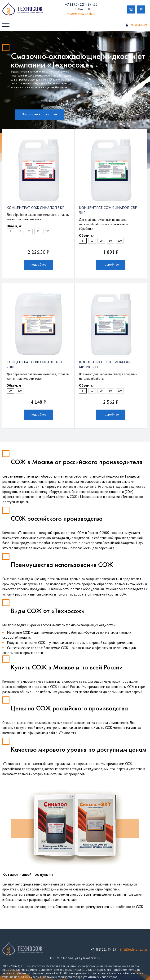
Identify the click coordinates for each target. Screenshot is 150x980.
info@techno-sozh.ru (81, 14)
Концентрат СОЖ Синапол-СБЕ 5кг (107, 208)
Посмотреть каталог (40, 115)
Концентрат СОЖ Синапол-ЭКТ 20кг (36, 359)
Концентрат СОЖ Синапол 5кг (31, 208)
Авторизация (136, 25)
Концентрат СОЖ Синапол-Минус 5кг (110, 359)
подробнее (38, 261)
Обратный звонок (131, 9)
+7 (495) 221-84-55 (81, 5)
